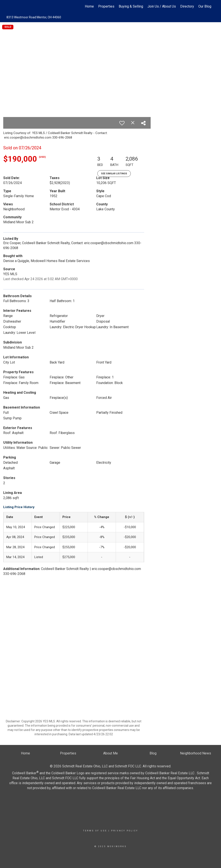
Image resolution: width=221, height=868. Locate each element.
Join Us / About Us (162, 6)
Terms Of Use (95, 831)
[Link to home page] (8, 6)
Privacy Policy (125, 831)
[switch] (122, 123)
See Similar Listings (114, 174)
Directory (187, 6)
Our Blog (205, 6)
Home (89, 6)
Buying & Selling (131, 6)
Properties (106, 6)
